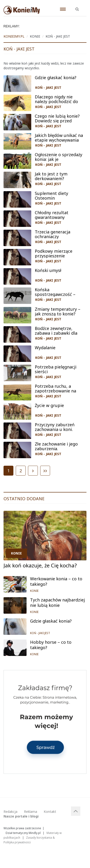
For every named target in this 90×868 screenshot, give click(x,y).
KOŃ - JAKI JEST (48, 87)
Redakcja (10, 812)
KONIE (16, 553)
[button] (77, 7)
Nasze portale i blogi (21, 816)
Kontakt (50, 812)
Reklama (31, 812)
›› (45, 470)
